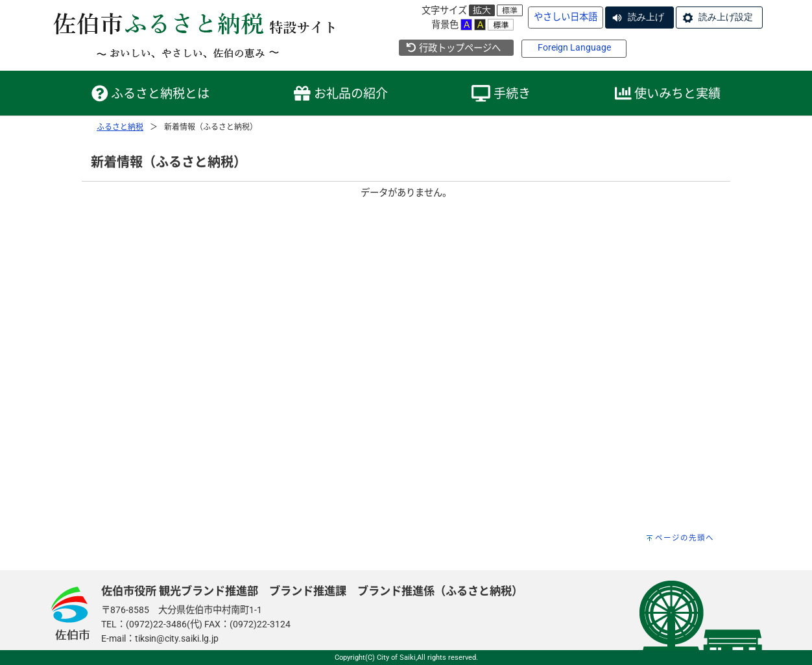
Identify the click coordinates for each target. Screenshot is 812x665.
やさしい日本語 (566, 17)
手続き (501, 94)
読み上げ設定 (726, 17)
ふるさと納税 (120, 127)
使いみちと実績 (668, 94)
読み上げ (646, 17)
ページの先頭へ (685, 538)
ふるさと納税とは (151, 94)
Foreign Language (574, 48)
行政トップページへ (453, 48)
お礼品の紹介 (341, 94)
